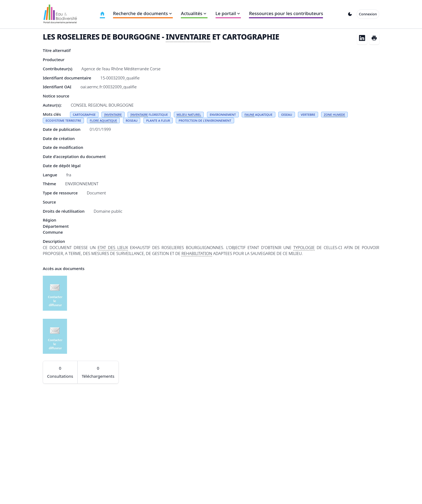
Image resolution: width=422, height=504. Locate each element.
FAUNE (249, 115)
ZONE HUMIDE (334, 115)
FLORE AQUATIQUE (103, 120)
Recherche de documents (143, 13)
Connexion (368, 14)
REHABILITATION (197, 253)
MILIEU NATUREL (189, 115)
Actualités (194, 13)
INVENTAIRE (188, 37)
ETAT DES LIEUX (113, 247)
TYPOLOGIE (304, 247)
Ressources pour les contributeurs (286, 13)
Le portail (228, 13)
